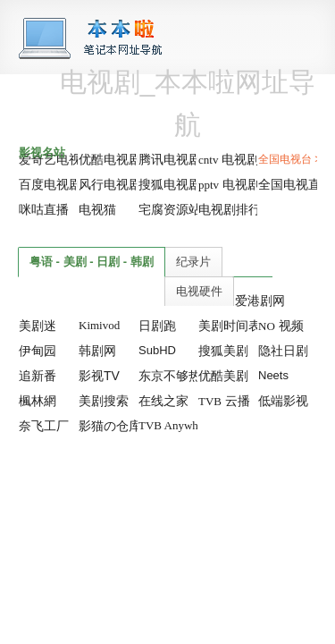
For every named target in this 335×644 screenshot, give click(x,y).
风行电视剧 (110, 184)
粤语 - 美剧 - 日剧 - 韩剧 (92, 262)
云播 (224, 401)
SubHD (157, 350)
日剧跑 (157, 326)
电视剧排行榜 (236, 209)
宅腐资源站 (170, 209)
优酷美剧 (223, 376)
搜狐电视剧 (170, 184)
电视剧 (229, 159)
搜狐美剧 (223, 351)
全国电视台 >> (293, 159)
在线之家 (163, 401)
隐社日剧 (283, 351)
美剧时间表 (230, 326)
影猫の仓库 (110, 426)
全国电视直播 (296, 184)
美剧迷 (38, 326)
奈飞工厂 (44, 426)
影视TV (99, 376)
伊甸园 (38, 351)
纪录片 (193, 262)
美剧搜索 (104, 401)
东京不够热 (170, 376)
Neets (273, 375)
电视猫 (97, 209)
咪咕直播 (44, 209)
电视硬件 (199, 291)
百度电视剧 (50, 184)
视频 (281, 326)
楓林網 (38, 401)
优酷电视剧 (110, 159)
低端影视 (283, 401)
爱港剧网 (260, 301)
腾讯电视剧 (170, 159)
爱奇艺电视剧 (56, 159)
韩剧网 (97, 351)
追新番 (38, 376)
